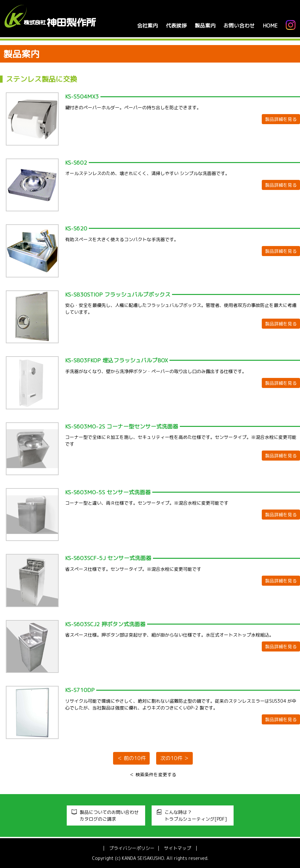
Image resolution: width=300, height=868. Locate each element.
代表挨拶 (176, 26)
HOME (270, 26)
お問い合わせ (239, 26)
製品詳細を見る (281, 119)
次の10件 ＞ (175, 758)
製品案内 (205, 26)
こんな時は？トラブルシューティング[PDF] (196, 815)
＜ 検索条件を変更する (153, 774)
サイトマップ (178, 848)
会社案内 (147, 26)
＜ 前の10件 (132, 758)
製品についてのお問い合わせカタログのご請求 (109, 815)
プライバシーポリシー (132, 848)
